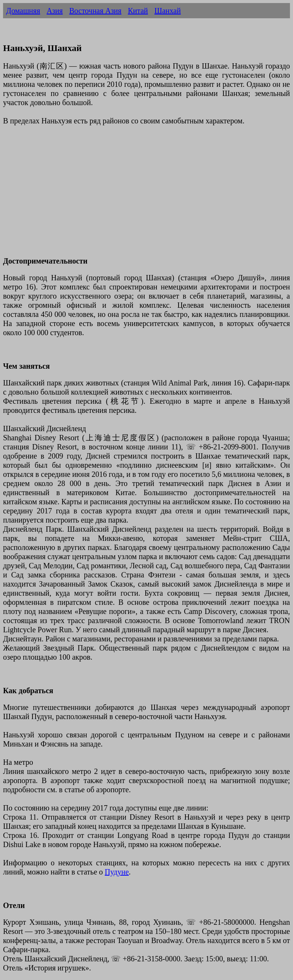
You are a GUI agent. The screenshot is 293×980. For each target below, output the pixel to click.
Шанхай (168, 11)
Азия (55, 11)
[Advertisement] (146, 195)
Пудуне (117, 872)
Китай (138, 11)
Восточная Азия (95, 11)
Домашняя (23, 11)
